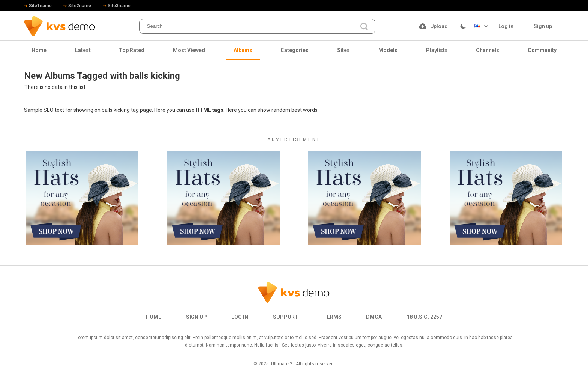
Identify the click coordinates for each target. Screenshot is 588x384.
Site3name (117, 6)
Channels (487, 50)
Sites (343, 50)
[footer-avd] (82, 198)
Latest (83, 50)
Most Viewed (189, 50)
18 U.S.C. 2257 (424, 317)
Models (388, 50)
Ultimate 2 (282, 364)
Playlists (437, 50)
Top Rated (132, 50)
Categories (295, 50)
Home (39, 50)
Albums (243, 50)
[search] (364, 27)
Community (542, 50)
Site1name (38, 6)
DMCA (374, 317)
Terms (332, 317)
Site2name (77, 6)
